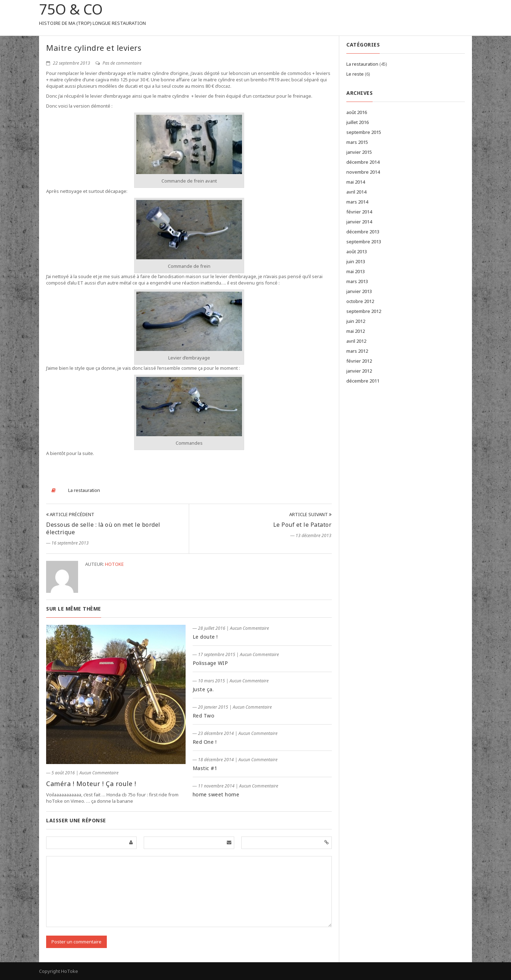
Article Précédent (70, 514)
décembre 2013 (363, 232)
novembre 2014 (363, 172)
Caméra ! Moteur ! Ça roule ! (91, 784)
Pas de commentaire (119, 63)
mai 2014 (356, 182)
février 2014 (359, 212)
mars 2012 (357, 351)
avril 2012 (356, 341)
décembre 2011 (363, 381)
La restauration (84, 490)
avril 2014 (356, 192)
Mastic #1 (205, 768)
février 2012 (359, 361)
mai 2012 (356, 331)
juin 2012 (356, 321)
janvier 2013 (359, 291)
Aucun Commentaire (99, 773)
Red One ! (205, 742)
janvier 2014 (359, 222)
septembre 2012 (364, 311)
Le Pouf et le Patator (303, 525)
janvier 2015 (359, 152)
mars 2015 (357, 142)
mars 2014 (357, 202)
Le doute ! (205, 637)
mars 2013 (357, 281)
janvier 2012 (359, 371)
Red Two (204, 716)
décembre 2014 (363, 162)
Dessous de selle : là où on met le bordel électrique (103, 528)
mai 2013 (356, 271)
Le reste (355, 74)
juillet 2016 (358, 122)
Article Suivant (310, 514)
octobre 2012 (360, 301)
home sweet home (216, 794)
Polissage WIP (210, 663)
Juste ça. (203, 689)
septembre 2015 (364, 132)
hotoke (114, 564)
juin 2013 (356, 261)
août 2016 (357, 112)
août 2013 (357, 251)
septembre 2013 (364, 242)
